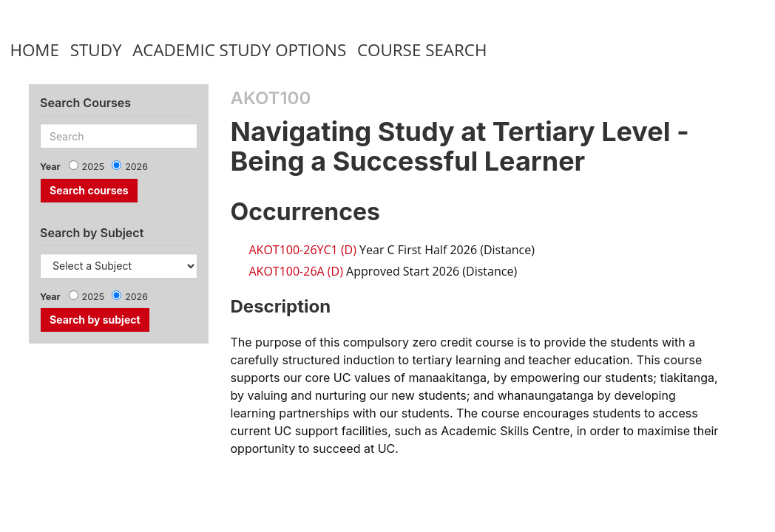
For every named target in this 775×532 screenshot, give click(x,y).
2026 (136, 167)
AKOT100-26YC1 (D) (303, 250)
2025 (94, 167)
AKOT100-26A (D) (296, 271)
